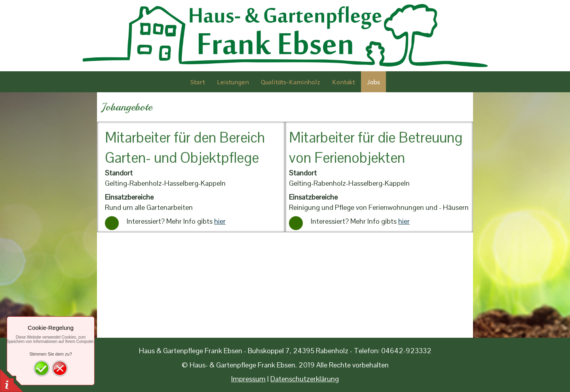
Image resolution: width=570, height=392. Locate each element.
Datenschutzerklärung (305, 379)
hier (220, 221)
